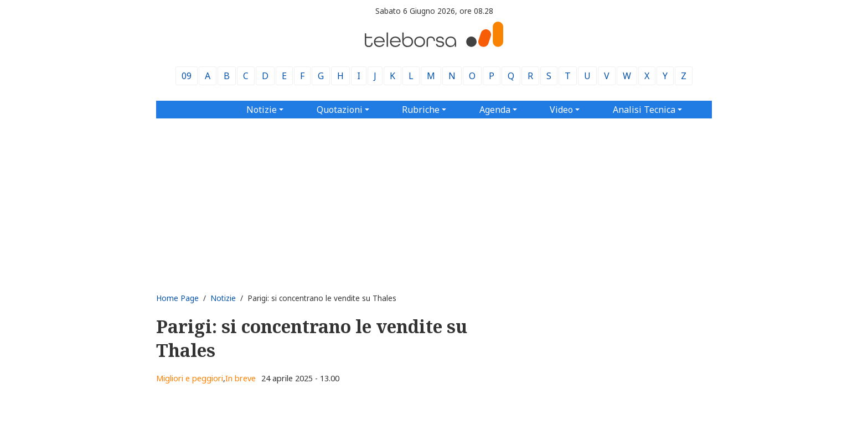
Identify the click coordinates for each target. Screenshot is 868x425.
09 (187, 76)
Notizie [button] (262, 110)
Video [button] (561, 110)
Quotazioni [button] (340, 110)
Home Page (177, 298)
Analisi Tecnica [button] (644, 110)
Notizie (223, 298)
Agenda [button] (495, 110)
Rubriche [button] (421, 110)
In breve (241, 378)
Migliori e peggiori (190, 378)
